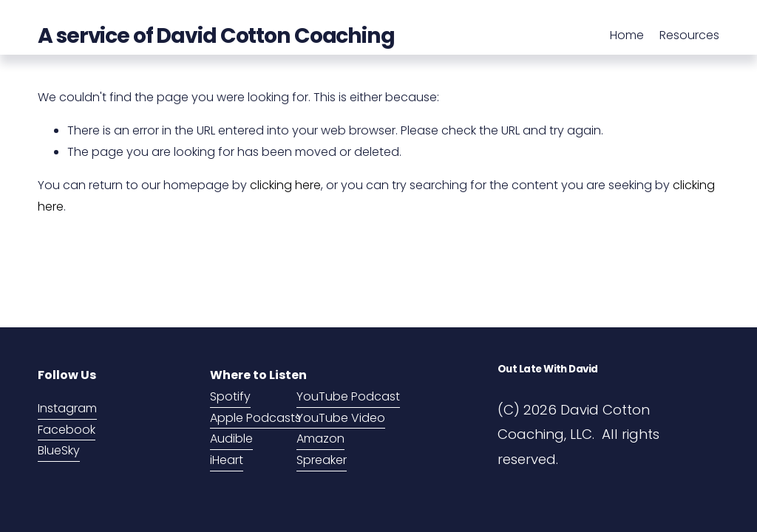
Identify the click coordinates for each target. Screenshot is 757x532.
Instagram (67, 408)
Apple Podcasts (255, 418)
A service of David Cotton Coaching (216, 35)
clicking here (285, 185)
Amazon (320, 439)
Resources (689, 35)
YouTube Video (341, 418)
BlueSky (59, 450)
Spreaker (322, 460)
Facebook (67, 430)
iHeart (227, 460)
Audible (231, 439)
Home (627, 35)
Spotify (230, 396)
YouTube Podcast (348, 396)
